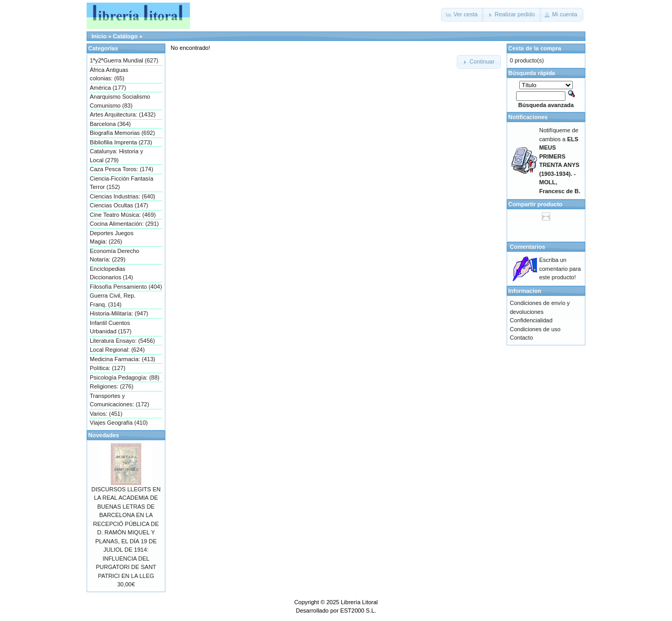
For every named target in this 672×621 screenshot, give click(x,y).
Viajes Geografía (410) (119, 423)
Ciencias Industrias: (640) (123, 196)
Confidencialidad (531, 320)
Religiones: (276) (112, 386)
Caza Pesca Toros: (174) (122, 169)
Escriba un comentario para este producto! (560, 269)
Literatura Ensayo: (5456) (122, 341)
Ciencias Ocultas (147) (119, 205)
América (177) (108, 88)
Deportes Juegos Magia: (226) (112, 238)
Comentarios (527, 247)
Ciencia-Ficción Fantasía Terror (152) (122, 183)
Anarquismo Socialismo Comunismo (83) (120, 101)
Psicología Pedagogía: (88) (125, 377)
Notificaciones (528, 117)
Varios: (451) (106, 414)
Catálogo (125, 36)
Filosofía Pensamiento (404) (126, 287)
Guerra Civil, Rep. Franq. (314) (113, 300)
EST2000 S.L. (358, 611)
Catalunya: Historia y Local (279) (117, 156)
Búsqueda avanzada (546, 105)
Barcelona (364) (110, 124)
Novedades (104, 435)
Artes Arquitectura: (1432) (123, 114)
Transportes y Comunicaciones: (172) (119, 400)
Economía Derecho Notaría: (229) (114, 255)
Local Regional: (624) (117, 350)
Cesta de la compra (535, 48)
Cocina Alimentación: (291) (124, 224)
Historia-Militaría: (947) (119, 313)
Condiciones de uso (535, 329)
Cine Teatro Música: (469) (123, 215)
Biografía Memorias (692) (122, 133)
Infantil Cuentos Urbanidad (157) (111, 327)
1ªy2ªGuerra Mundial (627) (124, 60)
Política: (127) (108, 368)
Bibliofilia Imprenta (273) (121, 142)
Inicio (99, 36)
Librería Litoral (359, 602)
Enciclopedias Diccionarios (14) (112, 273)
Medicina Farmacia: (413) (123, 359)
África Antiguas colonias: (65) (109, 74)
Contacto (521, 338)
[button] (463, 15)
